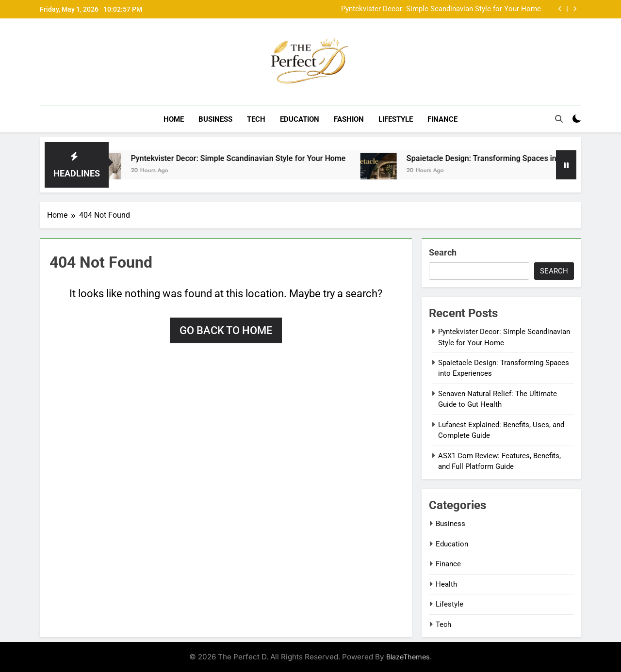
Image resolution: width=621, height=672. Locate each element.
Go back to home (226, 330)
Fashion (349, 119)
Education (300, 119)
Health (446, 584)
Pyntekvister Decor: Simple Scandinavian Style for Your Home (441, 9)
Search (443, 252)
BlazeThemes (408, 657)
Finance (442, 119)
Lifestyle (396, 119)
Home (174, 119)
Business (215, 119)
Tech (256, 119)
